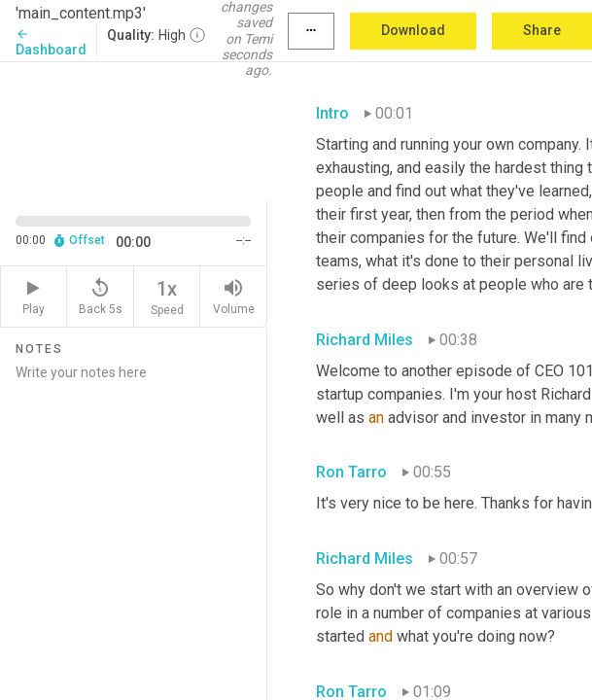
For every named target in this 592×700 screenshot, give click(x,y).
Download (413, 30)
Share (542, 30)
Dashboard (51, 42)
